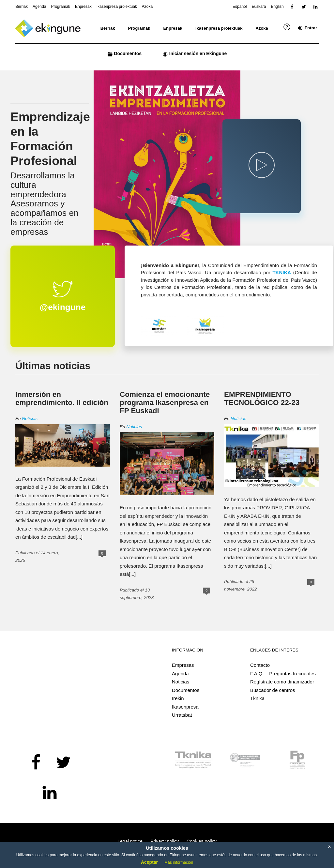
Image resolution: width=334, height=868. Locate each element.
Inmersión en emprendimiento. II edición (62, 398)
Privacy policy (165, 841)
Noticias (30, 419)
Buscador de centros (273, 690)
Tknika (257, 698)
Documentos (186, 690)
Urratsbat (182, 715)
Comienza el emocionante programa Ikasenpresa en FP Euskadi (165, 403)
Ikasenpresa (185, 707)
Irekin (178, 698)
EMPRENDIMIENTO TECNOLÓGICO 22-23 (262, 398)
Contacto (260, 665)
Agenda (180, 673)
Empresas (183, 665)
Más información (179, 862)
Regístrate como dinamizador (282, 682)
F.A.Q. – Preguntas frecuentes (283, 673)
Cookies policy (202, 841)
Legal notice (130, 841)
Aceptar (149, 862)
